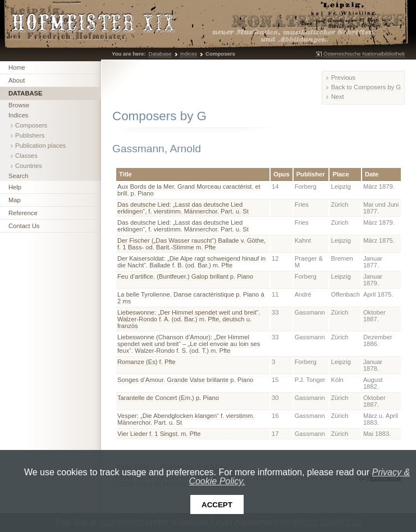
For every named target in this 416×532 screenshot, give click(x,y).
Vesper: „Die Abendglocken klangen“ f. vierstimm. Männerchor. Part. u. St (186, 419)
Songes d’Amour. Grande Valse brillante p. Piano (185, 380)
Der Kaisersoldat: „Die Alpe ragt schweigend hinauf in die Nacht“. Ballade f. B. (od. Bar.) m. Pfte (191, 262)
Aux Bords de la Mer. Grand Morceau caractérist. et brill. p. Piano (189, 190)
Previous (344, 78)
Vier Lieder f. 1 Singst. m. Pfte (159, 434)
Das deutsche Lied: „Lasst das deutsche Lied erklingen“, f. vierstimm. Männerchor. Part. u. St (183, 208)
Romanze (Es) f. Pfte (147, 362)
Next (338, 97)
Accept (217, 505)
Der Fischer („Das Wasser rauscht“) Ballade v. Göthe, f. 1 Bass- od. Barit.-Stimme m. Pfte (191, 244)
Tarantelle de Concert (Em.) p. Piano (168, 398)
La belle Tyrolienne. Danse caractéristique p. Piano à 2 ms (191, 298)
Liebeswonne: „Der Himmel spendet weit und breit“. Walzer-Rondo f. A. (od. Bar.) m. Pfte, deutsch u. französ (189, 319)
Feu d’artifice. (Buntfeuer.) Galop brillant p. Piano (185, 276)
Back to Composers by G (366, 87)
